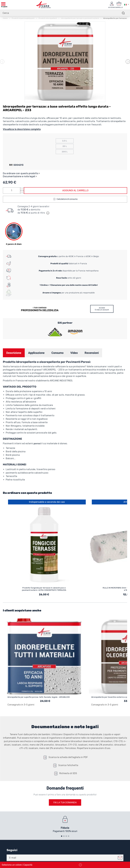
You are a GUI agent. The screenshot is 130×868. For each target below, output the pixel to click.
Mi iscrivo (120, 858)
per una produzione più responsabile (69, 293)
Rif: (11, 165)
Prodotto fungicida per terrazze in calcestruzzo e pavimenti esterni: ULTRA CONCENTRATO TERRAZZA (44, 589)
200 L (65, 152)
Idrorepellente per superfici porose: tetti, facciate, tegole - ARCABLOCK (39, 697)
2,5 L (65, 141)
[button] (128, 62)
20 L (65, 146)
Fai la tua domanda (65, 802)
